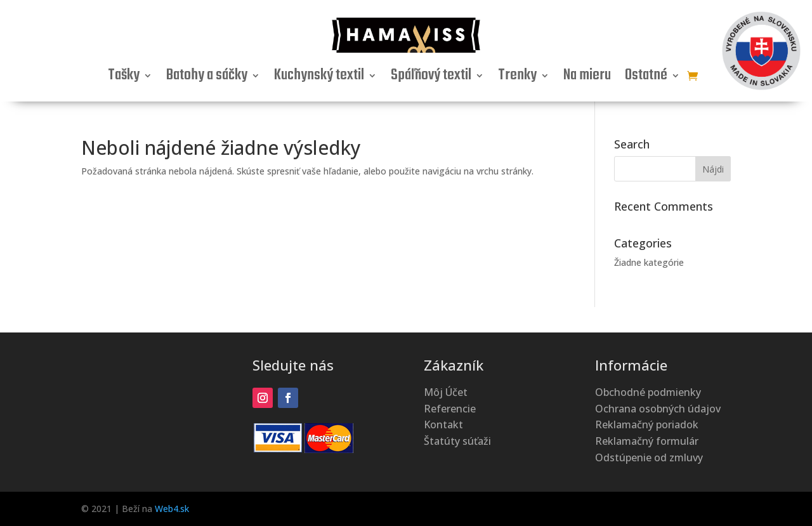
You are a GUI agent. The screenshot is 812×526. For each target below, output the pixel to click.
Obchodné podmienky (648, 392)
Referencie (450, 409)
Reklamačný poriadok (647, 424)
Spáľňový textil (431, 78)
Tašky (124, 78)
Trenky (517, 78)
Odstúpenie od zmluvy (649, 457)
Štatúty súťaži (457, 441)
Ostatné (646, 78)
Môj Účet (446, 392)
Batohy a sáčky (207, 78)
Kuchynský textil (319, 78)
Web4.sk (172, 509)
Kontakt (443, 424)
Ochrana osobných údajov (658, 409)
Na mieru (587, 78)
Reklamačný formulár (647, 441)
